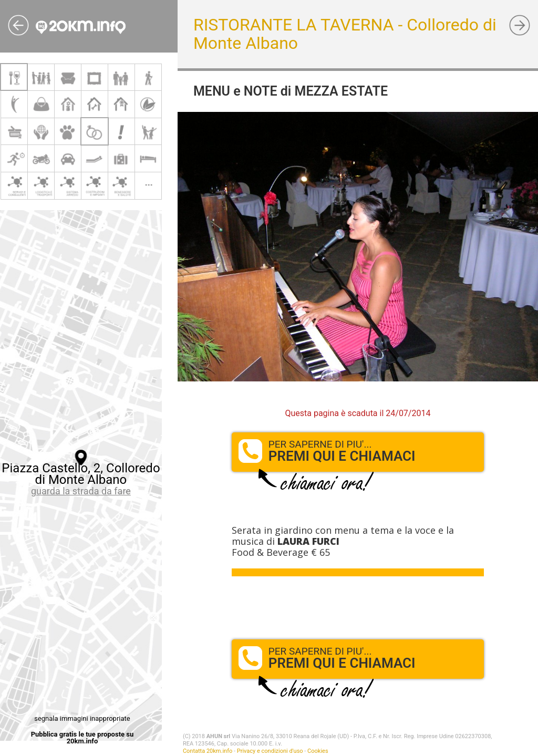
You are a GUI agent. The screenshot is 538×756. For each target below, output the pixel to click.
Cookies (318, 751)
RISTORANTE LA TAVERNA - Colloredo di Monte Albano (345, 34)
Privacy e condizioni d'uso (270, 751)
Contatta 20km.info (208, 751)
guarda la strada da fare (81, 491)
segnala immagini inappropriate (82, 718)
